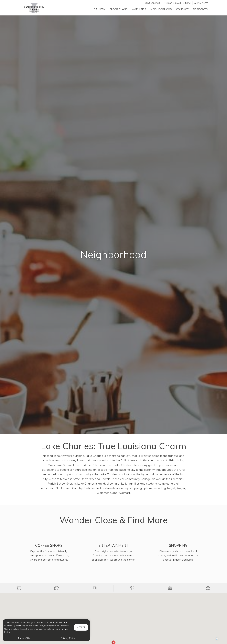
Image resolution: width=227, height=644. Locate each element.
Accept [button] (81, 627)
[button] (19, 588)
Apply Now (201, 3)
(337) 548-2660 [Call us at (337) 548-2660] (153, 3)
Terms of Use (25, 638)
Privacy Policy (68, 638)
